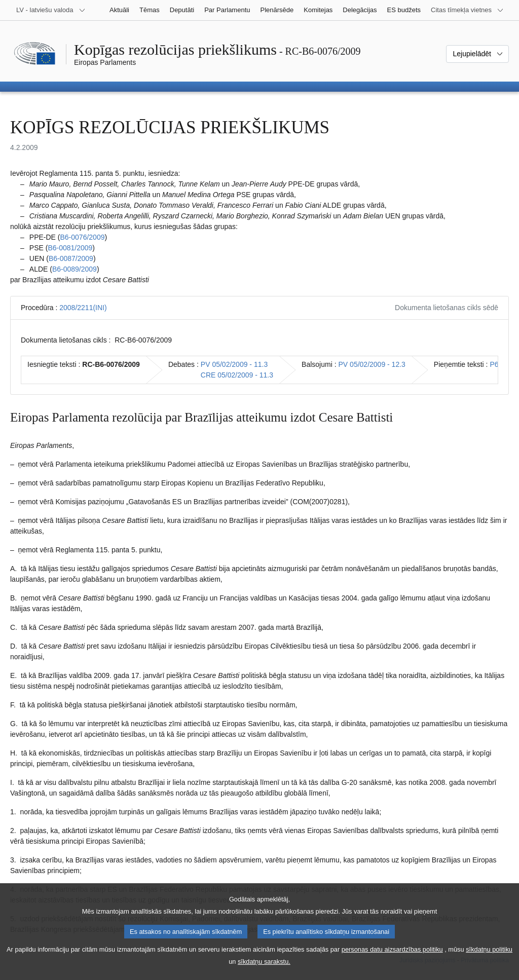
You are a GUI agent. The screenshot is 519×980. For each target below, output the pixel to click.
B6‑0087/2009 (71, 258)
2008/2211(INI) (83, 308)
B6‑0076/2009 (82, 237)
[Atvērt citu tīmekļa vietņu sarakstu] (467, 10)
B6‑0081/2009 (70, 248)
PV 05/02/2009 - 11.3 (234, 364)
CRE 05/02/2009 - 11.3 (237, 375)
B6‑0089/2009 (75, 269)
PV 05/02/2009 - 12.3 (372, 364)
